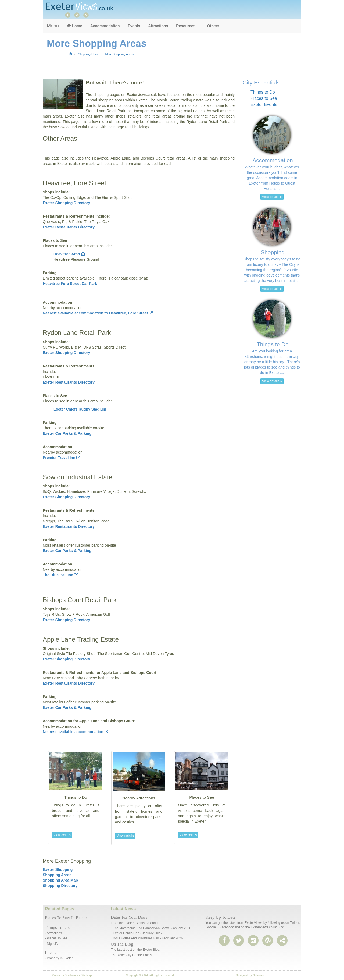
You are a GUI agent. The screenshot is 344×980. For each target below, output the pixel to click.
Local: (50, 952)
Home (75, 26)
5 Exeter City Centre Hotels (132, 955)
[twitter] (78, 15)
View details (62, 835)
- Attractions (53, 933)
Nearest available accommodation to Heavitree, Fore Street (98, 313)
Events (134, 26)
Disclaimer (72, 975)
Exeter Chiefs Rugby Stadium (80, 409)
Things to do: (57, 927)
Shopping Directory (60, 886)
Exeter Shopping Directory (67, 203)
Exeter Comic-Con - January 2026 (137, 933)
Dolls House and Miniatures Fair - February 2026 (148, 938)
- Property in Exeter (59, 958)
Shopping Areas (57, 875)
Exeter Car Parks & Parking (67, 433)
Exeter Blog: (151, 950)
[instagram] (87, 15)
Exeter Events (264, 105)
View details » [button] (272, 197)
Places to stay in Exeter (66, 918)
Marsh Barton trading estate (180, 100)
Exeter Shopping (58, 869)
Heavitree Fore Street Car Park (70, 284)
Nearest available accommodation (76, 732)
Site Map (86, 975)
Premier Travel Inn (61, 458)
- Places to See (56, 938)
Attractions (158, 26)
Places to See (264, 98)
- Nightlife (52, 944)
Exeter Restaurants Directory (69, 227)
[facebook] (69, 15)
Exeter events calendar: (142, 923)
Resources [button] (187, 26)
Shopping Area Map (60, 880)
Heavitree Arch (69, 254)
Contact (57, 975)
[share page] (268, 941)
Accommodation (105, 26)
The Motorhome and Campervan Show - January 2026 (152, 928)
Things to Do (263, 92)
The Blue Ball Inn (60, 575)
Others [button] (215, 26)
